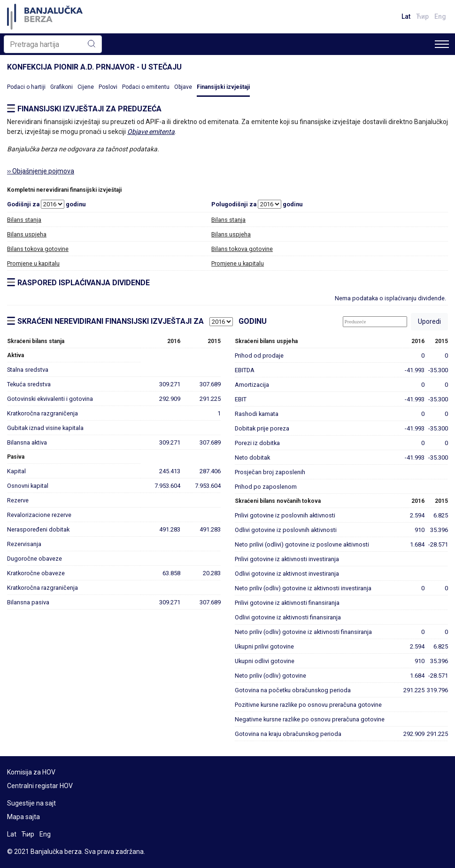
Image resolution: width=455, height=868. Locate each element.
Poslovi (108, 87)
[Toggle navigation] (442, 44)
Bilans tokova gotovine (38, 249)
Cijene (86, 87)
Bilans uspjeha (27, 234)
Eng (440, 16)
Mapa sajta (23, 817)
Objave (183, 87)
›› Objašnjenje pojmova (41, 171)
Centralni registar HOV (40, 786)
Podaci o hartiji (26, 87)
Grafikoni (62, 87)
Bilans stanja (24, 220)
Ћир (422, 16)
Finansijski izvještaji (223, 87)
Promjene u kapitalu (33, 263)
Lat (406, 16)
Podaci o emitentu (146, 87)
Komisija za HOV (31, 772)
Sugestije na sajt (31, 803)
